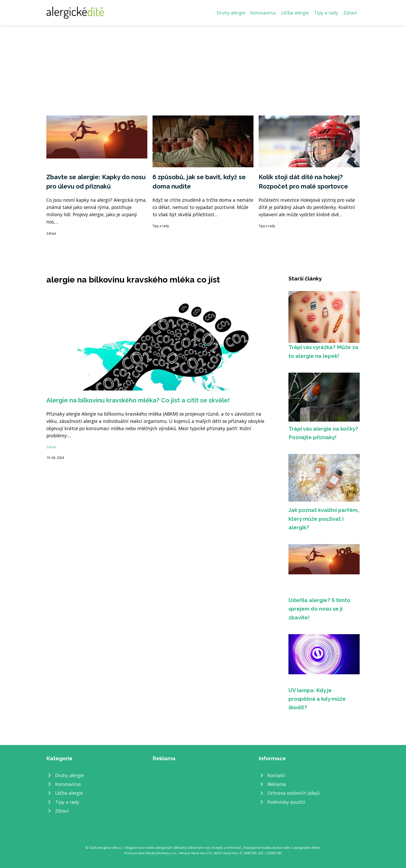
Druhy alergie (231, 13)
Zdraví (350, 13)
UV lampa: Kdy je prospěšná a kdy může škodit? (317, 699)
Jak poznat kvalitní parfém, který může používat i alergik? (324, 519)
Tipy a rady (326, 13)
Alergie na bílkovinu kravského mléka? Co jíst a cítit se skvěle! (138, 400)
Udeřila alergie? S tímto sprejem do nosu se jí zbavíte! (319, 609)
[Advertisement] (203, 64)
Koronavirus (263, 13)
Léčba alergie (295, 13)
